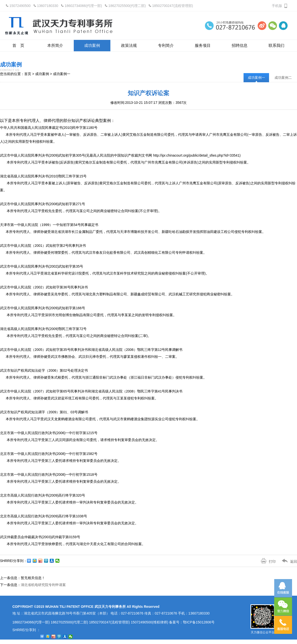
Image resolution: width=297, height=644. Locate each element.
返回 (286, 561)
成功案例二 (283, 78)
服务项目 (203, 45)
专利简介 (166, 45)
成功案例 (92, 45)
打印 (265, 561)
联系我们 (276, 45)
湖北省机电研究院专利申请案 (43, 585)
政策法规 (129, 45)
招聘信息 (240, 45)
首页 (28, 74)
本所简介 (55, 45)
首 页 (18, 45)
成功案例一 (256, 78)
